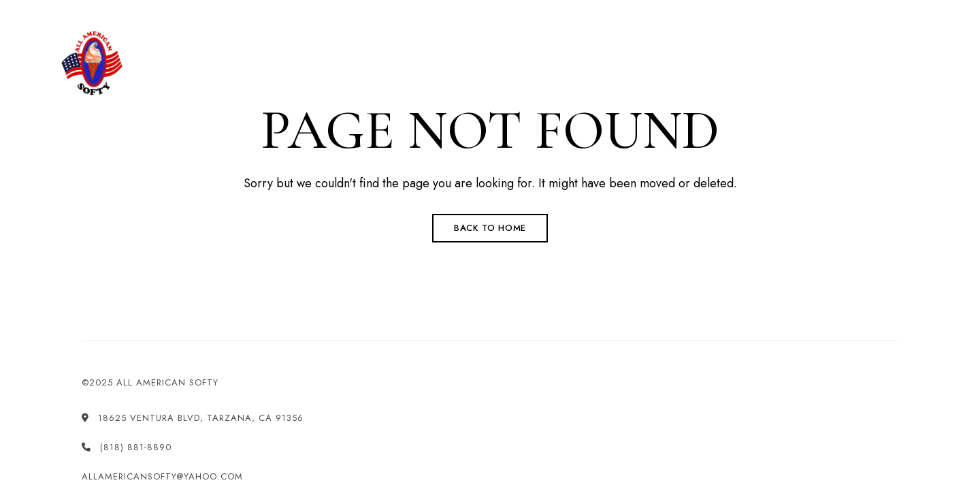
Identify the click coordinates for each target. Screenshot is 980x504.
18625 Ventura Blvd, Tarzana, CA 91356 (151, 7)
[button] (869, 64)
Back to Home (490, 228)
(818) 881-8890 (468, 7)
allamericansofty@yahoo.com (759, 7)
